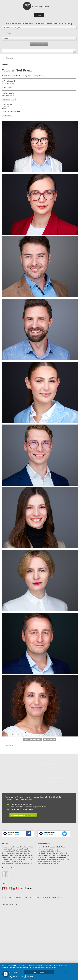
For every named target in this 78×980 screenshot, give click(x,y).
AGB (25, 898)
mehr (14, 972)
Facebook (5, 106)
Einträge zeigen (39, 44)
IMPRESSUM (34, 898)
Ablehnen (13, 968)
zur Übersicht (8, 58)
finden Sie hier (54, 863)
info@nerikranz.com (9, 93)
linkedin (4, 108)
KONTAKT (17, 898)
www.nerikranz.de (8, 95)
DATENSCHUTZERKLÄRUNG (52, 898)
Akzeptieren (40, 968)
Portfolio (5, 65)
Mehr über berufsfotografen (24, 863)
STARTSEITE (6, 898)
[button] (39, 28)
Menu (39, 15)
